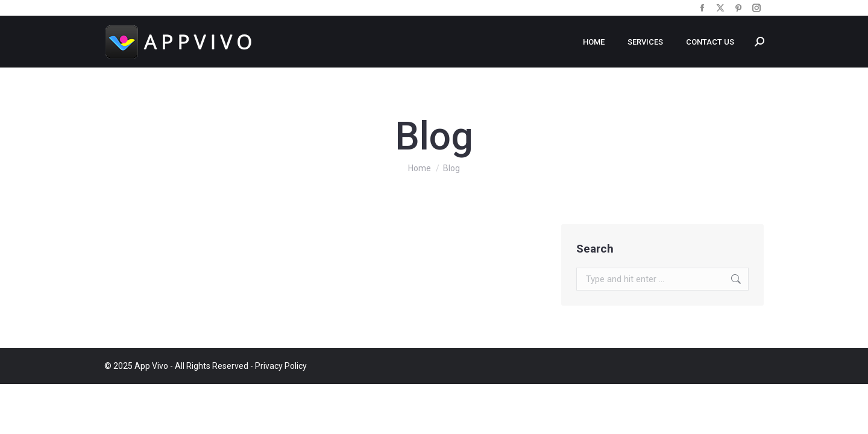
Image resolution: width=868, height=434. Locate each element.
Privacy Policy (281, 366)
